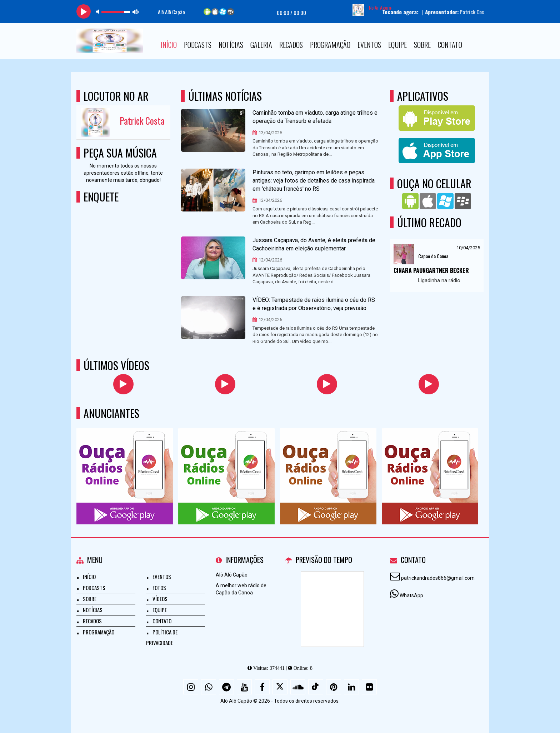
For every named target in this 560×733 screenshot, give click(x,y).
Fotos (159, 588)
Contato (450, 45)
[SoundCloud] (298, 687)
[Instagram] (191, 687)
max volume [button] (136, 12)
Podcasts (198, 45)
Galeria (261, 45)
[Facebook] (262, 687)
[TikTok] (316, 687)
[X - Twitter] (280, 687)
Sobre (422, 45)
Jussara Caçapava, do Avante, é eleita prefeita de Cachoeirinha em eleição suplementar (314, 244)
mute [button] (99, 12)
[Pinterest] (334, 687)
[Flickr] (369, 687)
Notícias (231, 45)
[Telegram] (226, 687)
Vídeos (160, 599)
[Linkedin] (351, 687)
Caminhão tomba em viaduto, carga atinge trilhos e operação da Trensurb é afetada (315, 117)
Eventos (369, 45)
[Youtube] (244, 687)
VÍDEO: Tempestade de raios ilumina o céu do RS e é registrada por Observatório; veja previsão (314, 304)
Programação (330, 45)
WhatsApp (411, 595)
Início (169, 45)
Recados (291, 45)
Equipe (397, 45)
